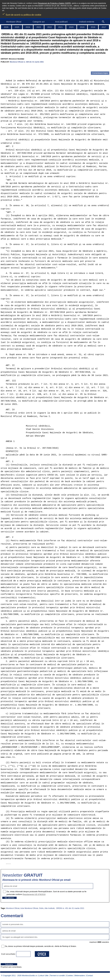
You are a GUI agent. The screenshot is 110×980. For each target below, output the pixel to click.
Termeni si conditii (57, 976)
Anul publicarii (61, 22)
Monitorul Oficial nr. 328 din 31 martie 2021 (27, 62)
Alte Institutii (49, 908)
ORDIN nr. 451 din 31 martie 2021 (70, 908)
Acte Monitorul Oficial (29, 908)
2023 (39, 27)
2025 (17, 27)
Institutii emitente (87, 22)
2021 (60, 27)
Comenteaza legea (100, 73)
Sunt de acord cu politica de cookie (22, 14)
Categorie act (39, 22)
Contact (90, 976)
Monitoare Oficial (14, 22)
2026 (6, 27)
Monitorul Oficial (13, 908)
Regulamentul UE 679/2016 (34, 894)
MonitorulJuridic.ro (30, 976)
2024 (28, 27)
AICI (74, 8)
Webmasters (80, 976)
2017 (104, 27)
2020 (71, 27)
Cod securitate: (8, 954)
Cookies (70, 976)
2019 (82, 27)
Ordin (41, 908)
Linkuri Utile (44, 976)
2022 (50, 27)
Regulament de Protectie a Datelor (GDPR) (54, 3)
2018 (93, 27)
